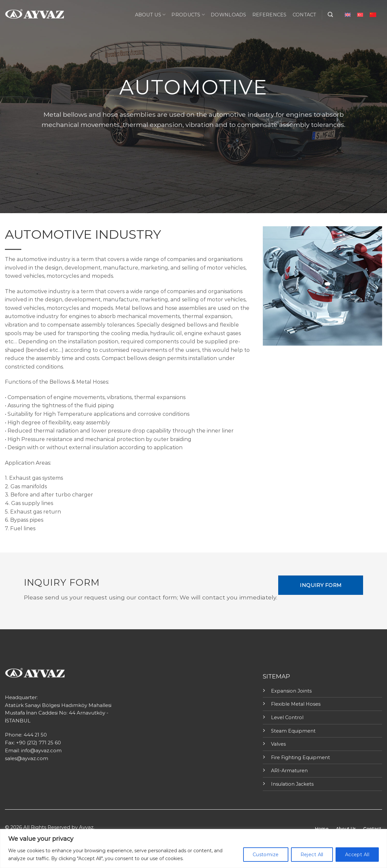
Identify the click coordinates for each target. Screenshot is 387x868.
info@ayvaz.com (41, 751)
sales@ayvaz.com (27, 758)
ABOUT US (150, 15)
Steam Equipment (293, 731)
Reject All (312, 855)
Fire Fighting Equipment (300, 757)
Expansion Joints (291, 691)
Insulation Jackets (292, 784)
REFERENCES (270, 15)
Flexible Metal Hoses (296, 704)
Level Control (287, 717)
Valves (278, 744)
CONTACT (305, 15)
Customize (266, 855)
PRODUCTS (188, 15)
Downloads (229, 15)
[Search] (330, 15)
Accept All (357, 855)
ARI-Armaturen (289, 771)
